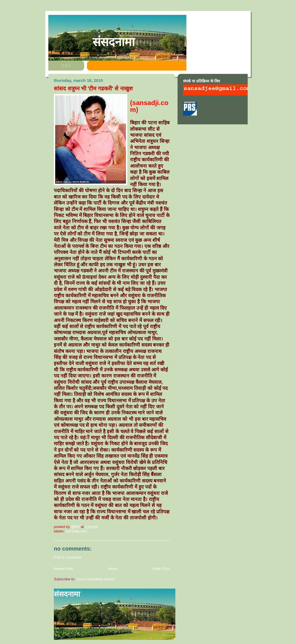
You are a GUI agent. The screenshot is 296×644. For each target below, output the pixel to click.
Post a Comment (68, 557)
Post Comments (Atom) (96, 579)
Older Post (161, 569)
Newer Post (63, 569)
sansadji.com (76, 531)
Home (113, 569)
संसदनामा (114, 42)
